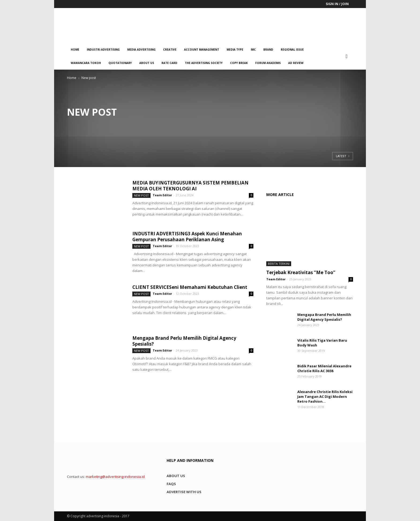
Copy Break (239, 63)
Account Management (202, 50)
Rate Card (169, 63)
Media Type (235, 50)
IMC (253, 50)
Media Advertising (141, 50)
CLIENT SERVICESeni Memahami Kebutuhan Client (190, 287)
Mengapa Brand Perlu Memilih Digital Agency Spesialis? (184, 341)
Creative (170, 50)
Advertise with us (184, 492)
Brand (268, 50)
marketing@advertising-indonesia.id (115, 477)
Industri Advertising (103, 50)
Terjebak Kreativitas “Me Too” (301, 272)
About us (147, 63)
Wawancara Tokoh (86, 63)
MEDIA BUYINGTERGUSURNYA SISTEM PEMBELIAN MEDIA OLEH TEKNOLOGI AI (190, 186)
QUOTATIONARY (120, 63)
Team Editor (162, 195)
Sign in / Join (337, 4)
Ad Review (296, 63)
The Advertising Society (204, 63)
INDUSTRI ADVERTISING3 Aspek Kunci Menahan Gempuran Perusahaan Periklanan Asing (187, 237)
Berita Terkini (279, 264)
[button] (347, 56)
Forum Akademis (268, 63)
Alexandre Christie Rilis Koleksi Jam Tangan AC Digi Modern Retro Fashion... (325, 397)
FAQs (171, 484)
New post (141, 195)
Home (75, 50)
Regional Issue (292, 50)
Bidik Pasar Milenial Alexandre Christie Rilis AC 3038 (324, 368)
